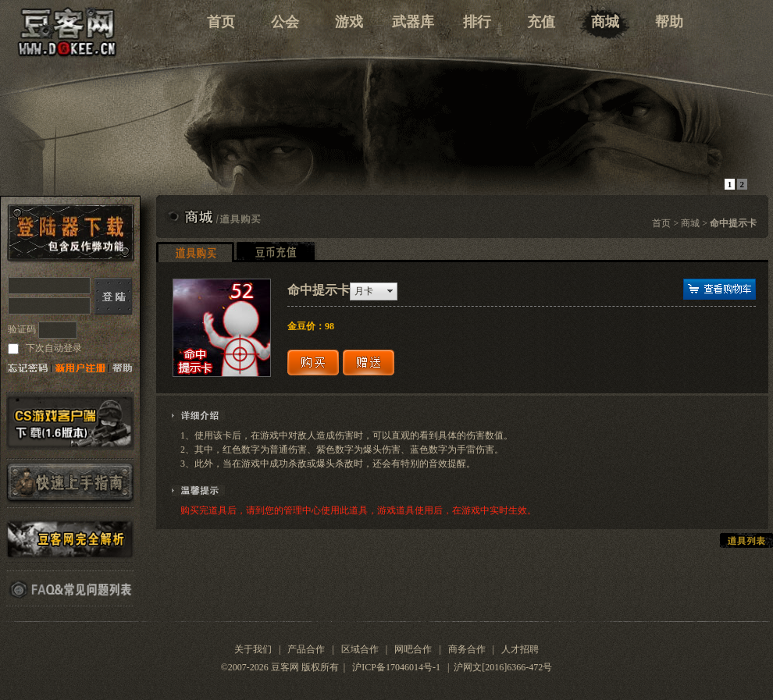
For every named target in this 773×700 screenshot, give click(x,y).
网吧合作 (413, 649)
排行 (477, 22)
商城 (605, 22)
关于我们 (253, 649)
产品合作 (306, 649)
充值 (541, 22)
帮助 (669, 22)
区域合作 (360, 649)
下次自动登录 (53, 348)
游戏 (349, 22)
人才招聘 (520, 649)
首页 (221, 22)
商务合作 (467, 649)
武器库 (413, 22)
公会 (285, 22)
